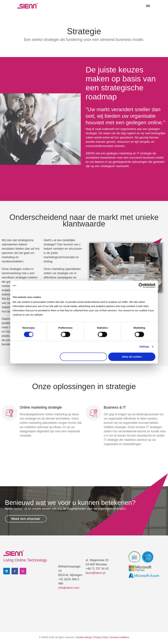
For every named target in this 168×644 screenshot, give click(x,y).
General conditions (120, 637)
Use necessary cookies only (84, 357)
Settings (144, 347)
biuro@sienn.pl (95, 573)
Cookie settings (84, 637)
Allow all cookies (132, 357)
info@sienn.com (69, 588)
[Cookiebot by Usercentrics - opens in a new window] (141, 285)
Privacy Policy (101, 637)
